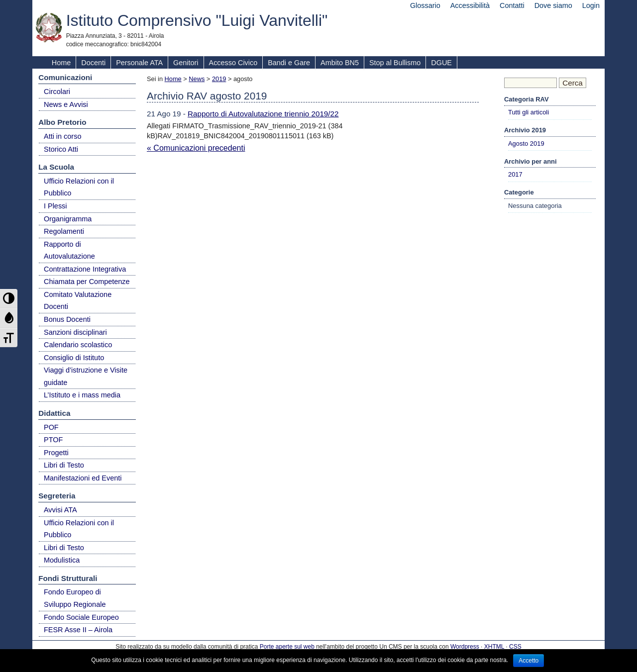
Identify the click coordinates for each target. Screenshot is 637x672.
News (197, 79)
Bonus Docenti (67, 319)
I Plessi (55, 206)
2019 (219, 79)
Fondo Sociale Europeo (81, 617)
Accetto (529, 661)
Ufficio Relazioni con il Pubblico (79, 187)
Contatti (512, 5)
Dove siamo (553, 5)
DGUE (441, 63)
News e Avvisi (66, 104)
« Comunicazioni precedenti (196, 148)
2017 (515, 174)
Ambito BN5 (340, 63)
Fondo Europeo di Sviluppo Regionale (75, 598)
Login (591, 5)
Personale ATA (139, 63)
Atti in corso (62, 136)
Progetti (56, 453)
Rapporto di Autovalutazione (69, 250)
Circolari (57, 92)
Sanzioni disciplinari (75, 332)
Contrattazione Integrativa (85, 269)
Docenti (93, 63)
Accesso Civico (233, 63)
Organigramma (68, 219)
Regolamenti (64, 231)
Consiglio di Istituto (74, 358)
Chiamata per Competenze (87, 282)
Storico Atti (61, 149)
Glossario (425, 5)
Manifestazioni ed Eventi (83, 478)
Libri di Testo (64, 465)
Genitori (186, 63)
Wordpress (465, 647)
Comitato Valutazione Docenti (78, 301)
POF (51, 427)
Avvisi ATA (60, 510)
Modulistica (62, 560)
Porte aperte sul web (287, 647)
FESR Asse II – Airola (78, 630)
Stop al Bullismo (395, 63)
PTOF (53, 440)
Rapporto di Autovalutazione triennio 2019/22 (263, 114)
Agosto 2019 (526, 144)
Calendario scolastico (78, 345)
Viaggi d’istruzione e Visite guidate (86, 376)
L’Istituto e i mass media (82, 395)
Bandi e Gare (289, 63)
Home (61, 63)
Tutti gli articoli (529, 112)
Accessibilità (470, 5)
